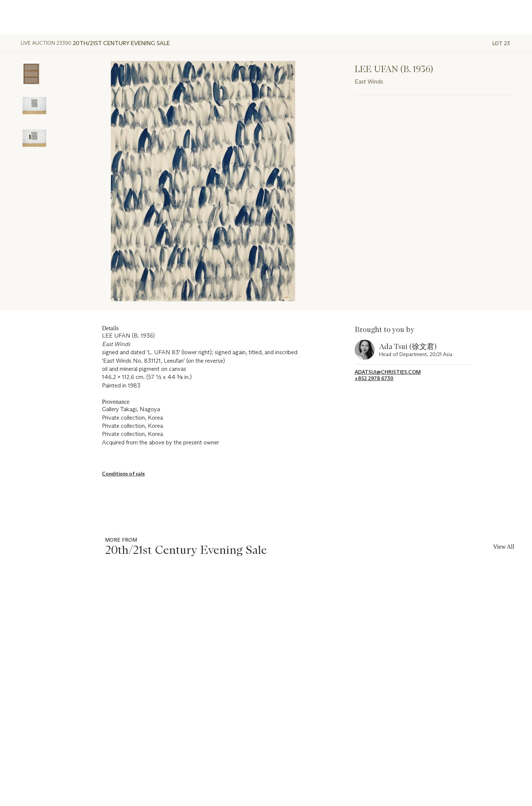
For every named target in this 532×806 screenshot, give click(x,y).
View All (504, 547)
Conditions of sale (123, 474)
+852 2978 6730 (374, 378)
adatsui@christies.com (388, 372)
